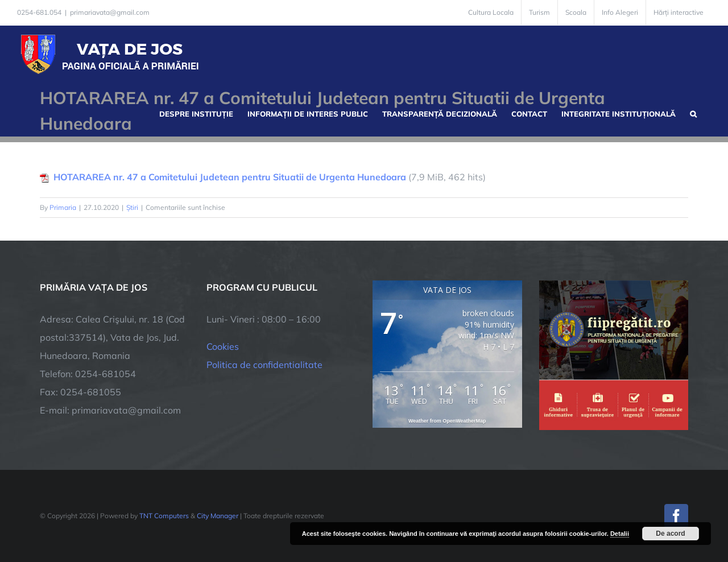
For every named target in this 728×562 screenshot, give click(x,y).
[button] (693, 113)
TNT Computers (164, 516)
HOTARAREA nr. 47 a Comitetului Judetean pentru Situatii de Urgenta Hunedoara (230, 177)
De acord (670, 534)
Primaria (63, 207)
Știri (132, 207)
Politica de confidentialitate (264, 365)
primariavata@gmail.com (110, 12)
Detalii (620, 534)
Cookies (223, 346)
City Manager (218, 516)
